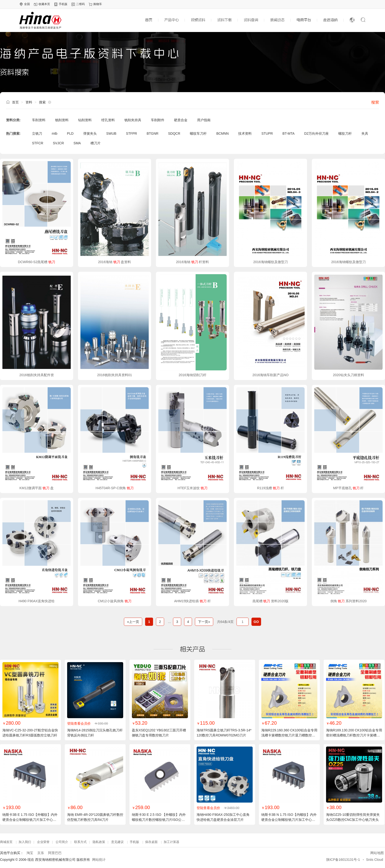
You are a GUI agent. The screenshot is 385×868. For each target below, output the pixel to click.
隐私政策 (99, 842)
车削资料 (39, 120)
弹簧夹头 (90, 133)
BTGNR (152, 133)
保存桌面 (151, 842)
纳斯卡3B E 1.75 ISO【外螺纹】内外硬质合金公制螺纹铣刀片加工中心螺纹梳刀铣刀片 (30, 820)
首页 (15, 102)
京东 (41, 853)
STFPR (132, 133)
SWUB (111, 133)
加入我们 (25, 842)
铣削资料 (62, 120)
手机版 (63, 4)
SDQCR (174, 133)
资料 (29, 102)
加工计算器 (171, 842)
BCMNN (222, 133)
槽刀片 (96, 143)
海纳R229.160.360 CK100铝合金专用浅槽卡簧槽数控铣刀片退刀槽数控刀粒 (289, 735)
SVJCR (58, 143)
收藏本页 (44, 4)
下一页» (204, 622)
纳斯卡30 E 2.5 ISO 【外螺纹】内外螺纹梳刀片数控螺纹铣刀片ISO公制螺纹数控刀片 (159, 820)
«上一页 (133, 622)
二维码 (80, 4)
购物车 (98, 4)
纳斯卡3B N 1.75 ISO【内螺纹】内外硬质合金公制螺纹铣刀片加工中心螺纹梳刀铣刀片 (289, 820)
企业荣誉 (43, 842)
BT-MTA (289, 133)
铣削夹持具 (133, 120)
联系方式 (80, 842)
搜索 (375, 102)
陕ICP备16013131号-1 (343, 860)
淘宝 (30, 853)
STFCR (38, 143)
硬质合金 (181, 120)
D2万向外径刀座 (316, 133)
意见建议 (117, 842)
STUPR (267, 133)
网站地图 (377, 853)
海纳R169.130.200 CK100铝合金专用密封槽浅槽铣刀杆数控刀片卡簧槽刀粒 (354, 735)
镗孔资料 (108, 120)
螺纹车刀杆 (198, 133)
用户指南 (204, 120)
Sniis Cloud (375, 860)
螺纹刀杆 (345, 133)
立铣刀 (37, 133)
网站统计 (99, 860)
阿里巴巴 (55, 853)
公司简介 (62, 842)
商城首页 (6, 842)
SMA (77, 143)
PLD (70, 133)
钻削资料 (85, 120)
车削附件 (158, 120)
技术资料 (245, 133)
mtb (55, 133)
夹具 (365, 133)
